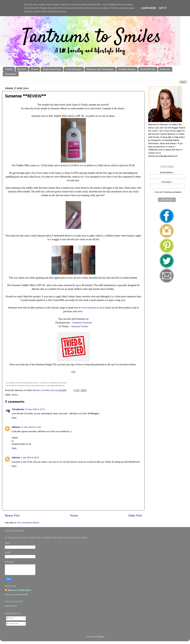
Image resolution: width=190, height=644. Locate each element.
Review (15, 395)
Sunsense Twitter (80, 326)
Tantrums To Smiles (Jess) (19, 590)
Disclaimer (11, 74)
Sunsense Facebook (82, 323)
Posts (10, 618)
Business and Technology (100, 69)
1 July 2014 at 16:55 (30, 458)
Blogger (101, 637)
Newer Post (12, 516)
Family (9, 69)
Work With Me (148, 69)
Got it (163, 8)
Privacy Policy (11, 606)
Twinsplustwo (18, 410)
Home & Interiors (52, 69)
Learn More (149, 8)
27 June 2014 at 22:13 (35, 410)
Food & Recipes (74, 69)
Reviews (22, 69)
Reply (14, 418)
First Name (167, 182)
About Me (165, 69)
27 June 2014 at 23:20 (31, 427)
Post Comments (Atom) (28, 523)
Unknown (16, 427)
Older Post (135, 516)
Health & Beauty (127, 69)
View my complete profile (16, 595)
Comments (13, 624)
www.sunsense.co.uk (92, 308)
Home (74, 516)
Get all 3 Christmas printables (169, 192)
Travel (34, 69)
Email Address (167, 173)
